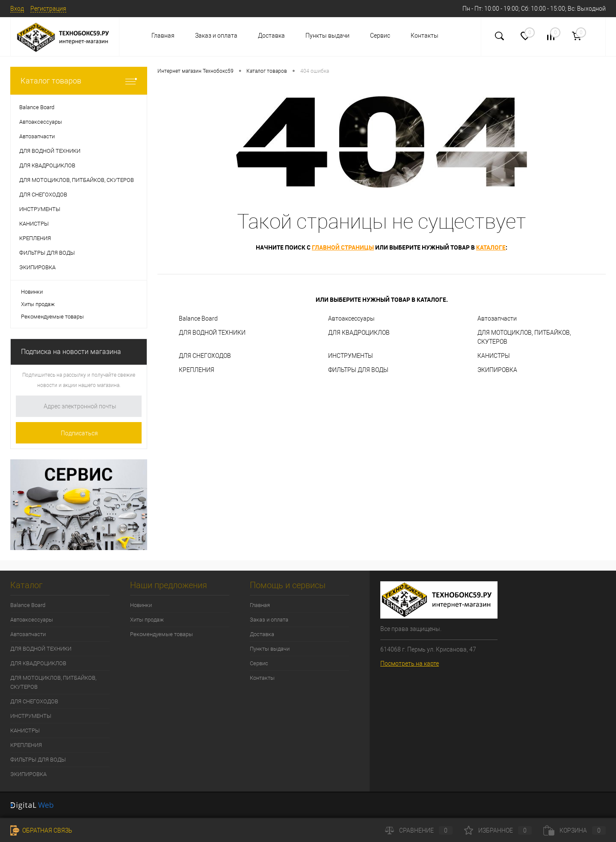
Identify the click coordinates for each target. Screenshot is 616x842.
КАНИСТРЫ (494, 356)
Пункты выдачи (327, 36)
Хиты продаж (38, 304)
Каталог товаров (79, 81)
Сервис (380, 36)
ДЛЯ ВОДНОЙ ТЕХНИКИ (212, 333)
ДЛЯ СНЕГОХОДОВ (205, 356)
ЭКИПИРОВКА (497, 370)
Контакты (425, 36)
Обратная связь (41, 830)
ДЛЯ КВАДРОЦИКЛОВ (359, 333)
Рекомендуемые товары (52, 317)
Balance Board (198, 318)
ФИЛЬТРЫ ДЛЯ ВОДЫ (358, 370)
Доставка (271, 36)
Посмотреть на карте (410, 663)
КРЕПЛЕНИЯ (197, 370)
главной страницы (343, 247)
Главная (163, 36)
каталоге (491, 247)
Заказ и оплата (216, 36)
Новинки (32, 292)
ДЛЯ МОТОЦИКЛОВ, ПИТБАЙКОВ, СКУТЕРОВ (524, 337)
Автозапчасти (497, 318)
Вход (17, 9)
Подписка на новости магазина (71, 352)
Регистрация (48, 9)
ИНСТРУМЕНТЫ (351, 356)
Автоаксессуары (351, 318)
